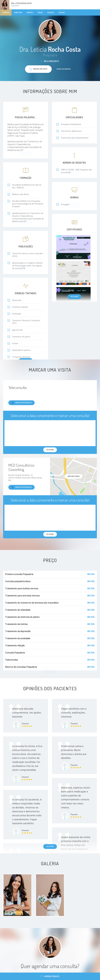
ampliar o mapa (74, 476)
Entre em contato (64, 69)
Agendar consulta (50, 976)
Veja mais (74, 297)
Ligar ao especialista (21, 403)
